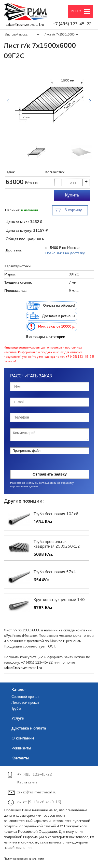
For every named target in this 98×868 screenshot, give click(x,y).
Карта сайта (27, 783)
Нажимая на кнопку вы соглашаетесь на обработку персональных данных (42, 485)
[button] (90, 101)
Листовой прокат (25, 703)
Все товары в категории (46, 337)
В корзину (69, 211)
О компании (23, 738)
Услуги (18, 719)
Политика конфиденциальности (24, 859)
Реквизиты (21, 748)
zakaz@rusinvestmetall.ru (25, 25)
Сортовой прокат (25, 697)
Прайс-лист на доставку (65, 253)
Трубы (16, 709)
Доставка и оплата (29, 728)
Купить (72, 195)
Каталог (19, 690)
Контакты (20, 758)
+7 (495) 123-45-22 (72, 24)
